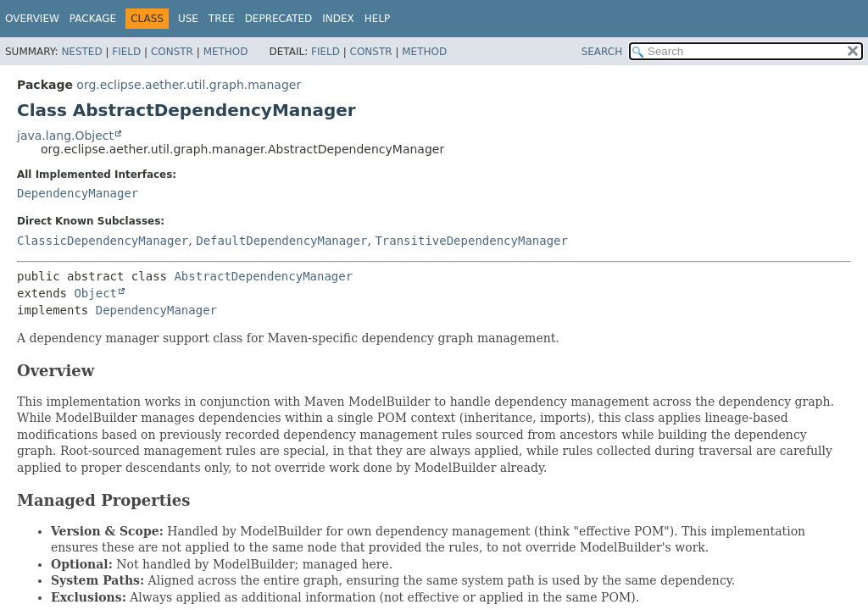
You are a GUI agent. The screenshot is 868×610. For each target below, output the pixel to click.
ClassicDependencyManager (103, 241)
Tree (222, 19)
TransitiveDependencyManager (471, 241)
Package (93, 19)
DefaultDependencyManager (281, 241)
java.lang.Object (65, 136)
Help (378, 19)
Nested (81, 52)
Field (126, 52)
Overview (32, 19)
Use (188, 19)
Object (95, 293)
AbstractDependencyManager (263, 276)
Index (338, 19)
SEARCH (602, 52)
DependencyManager (78, 193)
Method (226, 52)
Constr (172, 52)
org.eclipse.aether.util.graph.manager (189, 85)
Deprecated (279, 19)
